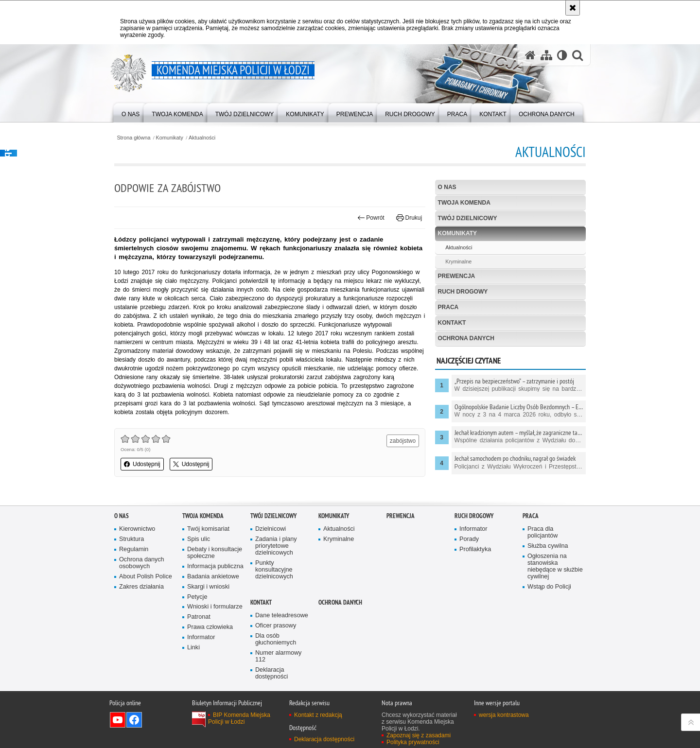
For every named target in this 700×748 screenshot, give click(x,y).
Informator (201, 637)
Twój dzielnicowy (468, 218)
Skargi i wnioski (208, 587)
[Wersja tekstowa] (562, 55)
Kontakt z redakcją (318, 715)
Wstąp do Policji (549, 587)
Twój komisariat (208, 529)
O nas (447, 187)
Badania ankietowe (213, 577)
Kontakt (452, 323)
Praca (448, 307)
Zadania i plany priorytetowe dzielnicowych (276, 546)
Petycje (197, 597)
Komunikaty (170, 138)
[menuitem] (131, 112)
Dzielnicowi (271, 529)
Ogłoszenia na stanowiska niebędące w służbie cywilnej (555, 566)
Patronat (199, 617)
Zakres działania (141, 587)
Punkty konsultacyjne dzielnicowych (274, 570)
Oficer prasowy (276, 626)
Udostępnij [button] (142, 464)
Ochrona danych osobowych (142, 563)
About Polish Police (146, 577)
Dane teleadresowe (282, 616)
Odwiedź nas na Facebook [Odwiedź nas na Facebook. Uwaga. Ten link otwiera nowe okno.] (134, 720)
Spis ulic (199, 539)
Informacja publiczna (215, 566)
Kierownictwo (137, 529)
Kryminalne (458, 261)
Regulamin (134, 549)
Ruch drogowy (463, 292)
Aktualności (202, 138)
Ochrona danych (466, 338)
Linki (193, 648)
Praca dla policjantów (542, 532)
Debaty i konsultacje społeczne (215, 553)
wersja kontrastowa (504, 715)
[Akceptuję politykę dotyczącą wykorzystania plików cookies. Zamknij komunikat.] (573, 8)
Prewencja (457, 276)
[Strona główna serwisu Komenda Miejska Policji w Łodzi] (530, 55)
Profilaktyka (475, 549)
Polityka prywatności (413, 742)
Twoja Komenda (464, 203)
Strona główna (133, 138)
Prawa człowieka (210, 627)
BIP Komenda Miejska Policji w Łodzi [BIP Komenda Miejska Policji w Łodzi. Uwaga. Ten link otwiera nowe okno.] (239, 718)
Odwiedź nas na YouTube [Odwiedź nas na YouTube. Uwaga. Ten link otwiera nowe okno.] (118, 720)
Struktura (131, 539)
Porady (469, 539)
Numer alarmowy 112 (278, 656)
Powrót (371, 218)
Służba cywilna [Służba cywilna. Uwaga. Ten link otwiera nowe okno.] (548, 546)
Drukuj (409, 218)
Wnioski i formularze (215, 607)
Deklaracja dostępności (271, 673)
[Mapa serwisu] (546, 55)
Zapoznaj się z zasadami (419, 735)
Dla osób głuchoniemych (276, 639)
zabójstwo (403, 441)
